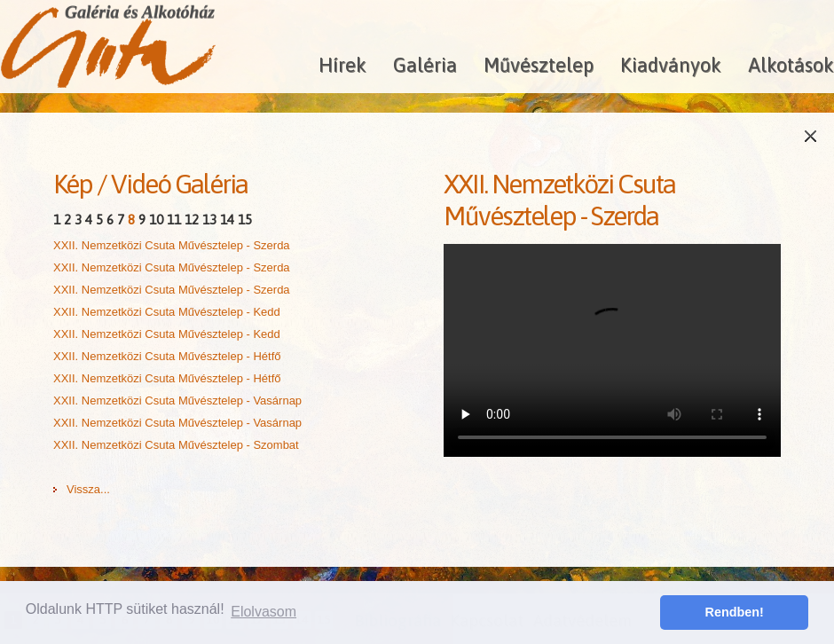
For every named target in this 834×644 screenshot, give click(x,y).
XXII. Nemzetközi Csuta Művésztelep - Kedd (167, 312)
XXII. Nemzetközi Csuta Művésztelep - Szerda (172, 245)
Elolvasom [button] (264, 612)
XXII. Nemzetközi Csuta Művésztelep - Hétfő (167, 356)
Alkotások (791, 65)
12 (192, 220)
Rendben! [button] (735, 612)
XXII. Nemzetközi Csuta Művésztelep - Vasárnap (177, 401)
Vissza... (88, 489)
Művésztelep (539, 65)
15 (245, 220)
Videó (141, 184)
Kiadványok (671, 65)
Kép (73, 184)
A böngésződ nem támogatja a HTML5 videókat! (612, 350)
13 (209, 220)
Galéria (425, 65)
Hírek (342, 65)
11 (174, 220)
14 (227, 220)
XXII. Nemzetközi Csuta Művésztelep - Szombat (176, 445)
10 (156, 220)
